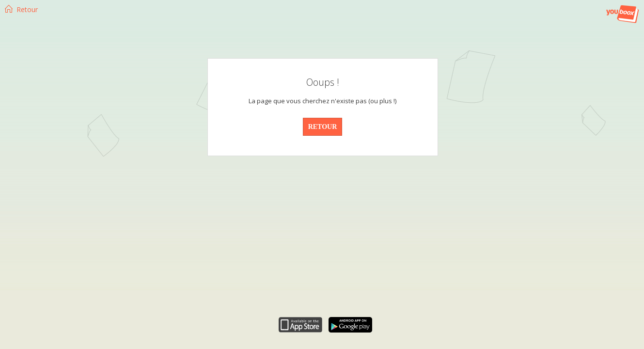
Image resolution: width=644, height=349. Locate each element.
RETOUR (323, 127)
